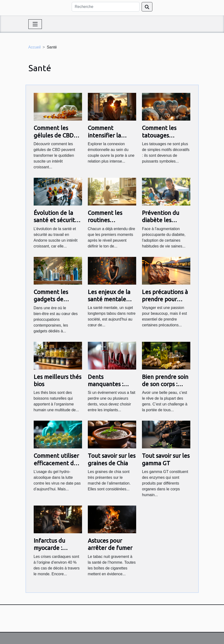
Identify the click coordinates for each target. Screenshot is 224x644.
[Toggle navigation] (35, 24)
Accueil (35, 47)
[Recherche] (106, 7)
